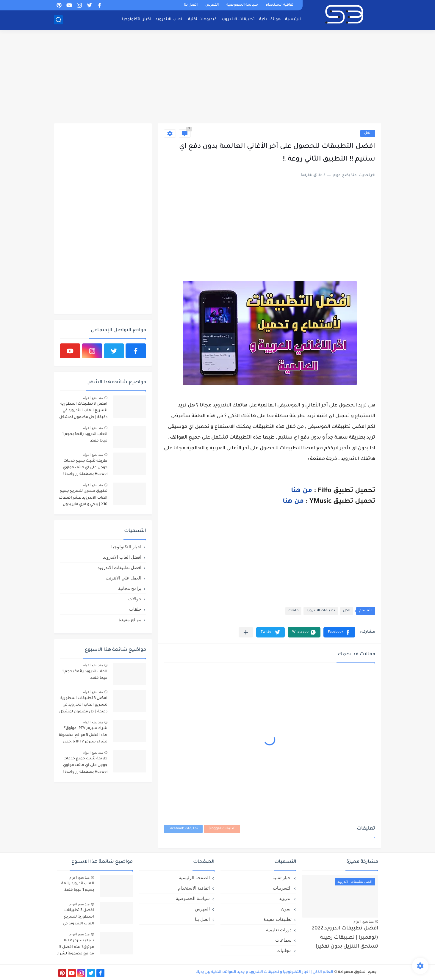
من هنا (302, 491)
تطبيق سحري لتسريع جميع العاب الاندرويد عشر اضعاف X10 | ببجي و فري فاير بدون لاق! (83, 499)
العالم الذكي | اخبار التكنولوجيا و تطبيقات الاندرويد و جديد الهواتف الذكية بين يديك (264, 972)
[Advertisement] (217, 77)
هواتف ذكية (270, 19)
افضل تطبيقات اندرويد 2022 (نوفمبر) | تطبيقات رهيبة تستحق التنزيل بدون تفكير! (345, 938)
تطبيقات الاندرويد (238, 19)
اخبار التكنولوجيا (136, 19)
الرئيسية (293, 19)
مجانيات (284, 950)
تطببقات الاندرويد (321, 611)
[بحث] (58, 20)
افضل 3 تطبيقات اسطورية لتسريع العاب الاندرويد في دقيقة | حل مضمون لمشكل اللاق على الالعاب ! (83, 412)
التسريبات (282, 888)
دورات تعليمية (279, 930)
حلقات (293, 611)
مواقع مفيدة (130, 619)
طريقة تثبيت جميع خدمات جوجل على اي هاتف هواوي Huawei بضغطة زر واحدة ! (85, 468)
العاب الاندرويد (169, 19)
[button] (339, 632)
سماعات (283, 940)
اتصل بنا (191, 5)
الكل (368, 133)
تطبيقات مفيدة (278, 919)
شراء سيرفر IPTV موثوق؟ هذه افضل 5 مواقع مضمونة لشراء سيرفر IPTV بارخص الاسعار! (83, 736)
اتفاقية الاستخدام (280, 5)
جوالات (135, 599)
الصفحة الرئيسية (194, 878)
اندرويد (285, 898)
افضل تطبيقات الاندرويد (119, 567)
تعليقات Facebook (183, 829)
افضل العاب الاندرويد (122, 557)
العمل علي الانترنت (123, 578)
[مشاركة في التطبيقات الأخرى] (246, 632)
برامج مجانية (130, 588)
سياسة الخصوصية (242, 5)
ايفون (286, 909)
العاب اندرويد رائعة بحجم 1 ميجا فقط (85, 438)
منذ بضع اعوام (93, 398)
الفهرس (212, 5)
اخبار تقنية (282, 878)
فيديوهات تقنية (202, 19)
